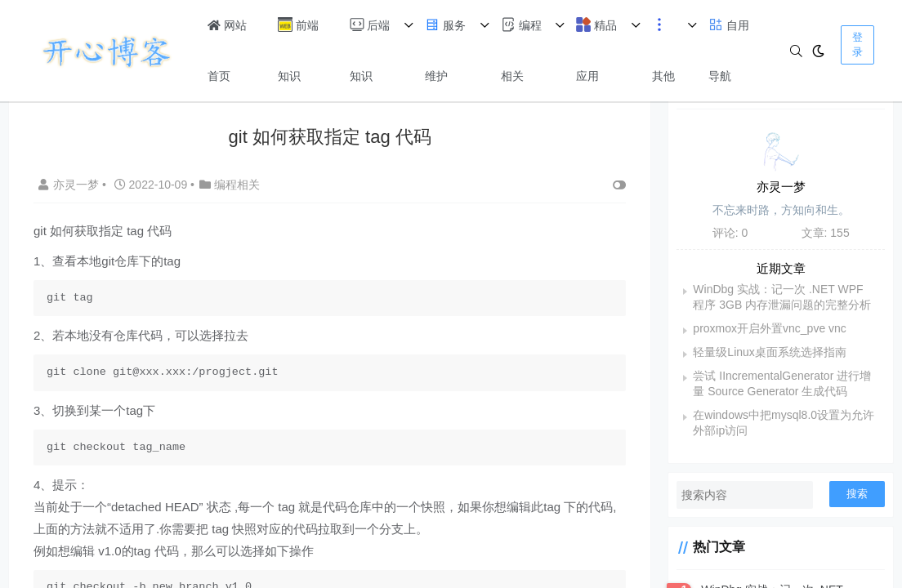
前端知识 (298, 50)
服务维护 (445, 50)
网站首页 (227, 51)
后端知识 (370, 50)
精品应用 (596, 50)
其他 (663, 50)
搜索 (857, 494)
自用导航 (729, 50)
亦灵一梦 (70, 185)
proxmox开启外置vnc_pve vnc (770, 328)
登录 (857, 45)
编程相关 (521, 50)
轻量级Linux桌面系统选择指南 (769, 352)
